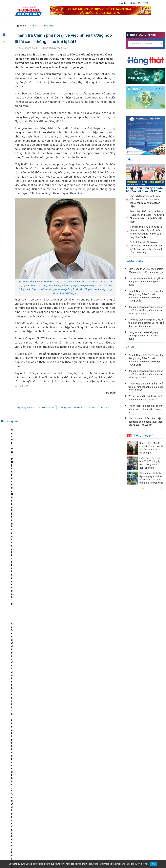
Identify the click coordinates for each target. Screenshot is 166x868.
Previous (129, 488)
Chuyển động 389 (69, 808)
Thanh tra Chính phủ (100, 408)
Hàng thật (123, 3)
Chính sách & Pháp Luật (41, 26)
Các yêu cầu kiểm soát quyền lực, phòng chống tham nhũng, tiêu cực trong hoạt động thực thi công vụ (48, 454)
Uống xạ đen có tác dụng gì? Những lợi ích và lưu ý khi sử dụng (144, 336)
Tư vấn (122, 808)
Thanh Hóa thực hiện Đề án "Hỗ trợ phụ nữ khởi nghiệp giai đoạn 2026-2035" (146, 387)
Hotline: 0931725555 (140, 3)
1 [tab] (143, 489)
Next (162, 488)
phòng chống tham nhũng (72, 408)
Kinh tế (35, 808)
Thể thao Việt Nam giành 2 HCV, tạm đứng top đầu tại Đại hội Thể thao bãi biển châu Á (146, 323)
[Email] (28, 832)
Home (21, 26)
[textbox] (145, 44)
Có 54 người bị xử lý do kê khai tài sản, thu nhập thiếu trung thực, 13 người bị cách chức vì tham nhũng (109, 454)
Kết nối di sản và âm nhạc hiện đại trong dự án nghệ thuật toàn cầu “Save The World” (146, 422)
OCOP (112, 808)
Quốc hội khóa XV (26, 408)
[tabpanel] (18, 451)
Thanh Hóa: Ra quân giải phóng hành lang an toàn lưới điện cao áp (146, 409)
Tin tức (25, 808)
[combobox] (145, 44)
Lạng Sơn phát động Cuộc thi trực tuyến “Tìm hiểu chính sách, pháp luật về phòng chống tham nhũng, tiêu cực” (18, 454)
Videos (142, 808)
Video (129, 160)
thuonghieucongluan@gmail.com (71, 827)
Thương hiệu (49, 808)
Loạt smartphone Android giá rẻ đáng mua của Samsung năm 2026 (146, 282)
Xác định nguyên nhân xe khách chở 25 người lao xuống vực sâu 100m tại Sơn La (146, 310)
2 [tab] (147, 489)
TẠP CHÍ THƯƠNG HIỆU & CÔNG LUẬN (82, 855)
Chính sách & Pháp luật (93, 808)
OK (153, 864)
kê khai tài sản (47, 408)
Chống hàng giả (143, 435)
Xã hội (130, 347)
